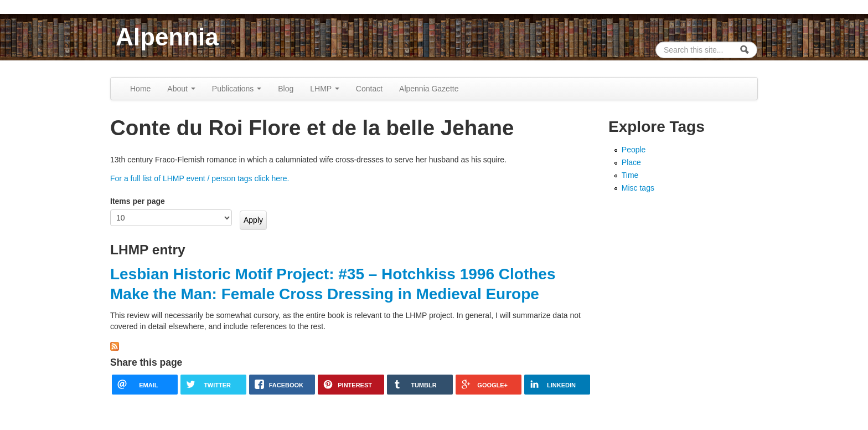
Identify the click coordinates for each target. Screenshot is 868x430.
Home (140, 89)
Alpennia (167, 37)
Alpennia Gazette (429, 89)
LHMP (325, 89)
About (181, 89)
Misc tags (638, 188)
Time (630, 175)
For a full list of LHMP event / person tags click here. (200, 178)
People (634, 150)
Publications (237, 89)
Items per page (138, 201)
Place (631, 162)
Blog (286, 89)
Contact (369, 89)
